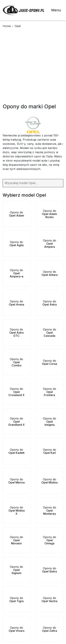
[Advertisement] (33, 69)
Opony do (17, 214)
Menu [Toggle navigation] (56, 10)
